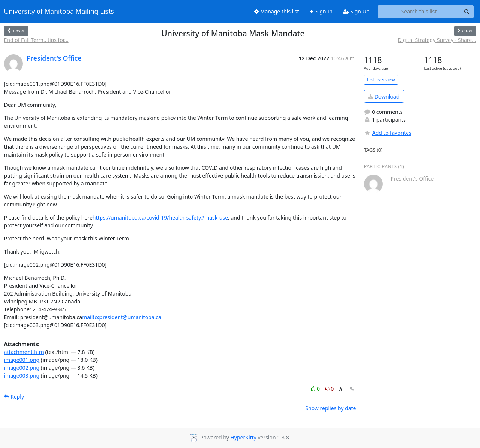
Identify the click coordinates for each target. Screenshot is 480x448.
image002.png (22, 368)
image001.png (22, 360)
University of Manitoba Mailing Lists (59, 12)
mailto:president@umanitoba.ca (122, 317)
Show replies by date (331, 408)
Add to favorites (388, 133)
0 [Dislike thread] (330, 389)
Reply (14, 396)
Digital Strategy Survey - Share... (437, 40)
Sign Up (356, 11)
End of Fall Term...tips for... (36, 40)
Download (384, 96)
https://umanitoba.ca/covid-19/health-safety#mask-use (160, 217)
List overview (381, 80)
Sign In (321, 11)
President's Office (54, 58)
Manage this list (277, 11)
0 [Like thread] (316, 389)
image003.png (22, 376)
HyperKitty (243, 437)
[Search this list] (419, 12)
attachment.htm (24, 352)
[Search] (467, 12)
